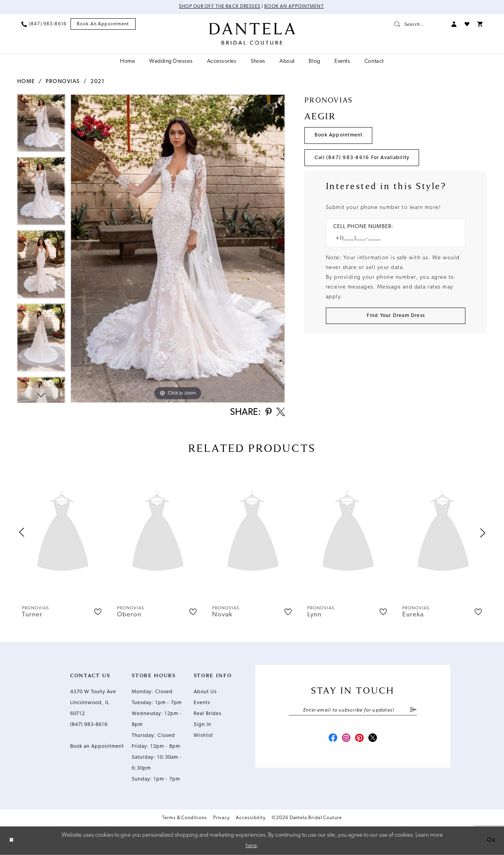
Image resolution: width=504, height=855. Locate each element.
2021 (97, 82)
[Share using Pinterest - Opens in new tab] (268, 413)
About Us (205, 692)
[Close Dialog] (12, 841)
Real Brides (208, 714)
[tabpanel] (41, 126)
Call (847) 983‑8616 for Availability (362, 158)
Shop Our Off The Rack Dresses (220, 7)
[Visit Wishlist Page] (467, 24)
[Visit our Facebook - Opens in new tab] (332, 739)
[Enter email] (353, 711)
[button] (454, 24)
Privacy (221, 818)
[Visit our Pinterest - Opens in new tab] (360, 739)
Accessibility (251, 818)
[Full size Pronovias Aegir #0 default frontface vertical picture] (178, 249)
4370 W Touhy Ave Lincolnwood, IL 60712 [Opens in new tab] (93, 703)
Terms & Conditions (185, 818)
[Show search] (419, 24)
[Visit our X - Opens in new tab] (374, 739)
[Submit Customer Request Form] (396, 316)
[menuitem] (44, 24)
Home (26, 82)
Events (202, 703)
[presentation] (63, 533)
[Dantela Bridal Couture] (252, 34)
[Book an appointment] (103, 24)
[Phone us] (44, 24)
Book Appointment (339, 135)
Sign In (202, 725)
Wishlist (203, 736)
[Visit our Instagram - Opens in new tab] (346, 739)
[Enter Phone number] (392, 239)
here (251, 845)
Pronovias (63, 82)
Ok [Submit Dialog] (491, 840)
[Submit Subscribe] (413, 711)
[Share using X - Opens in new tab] (280, 413)
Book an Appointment (294, 7)
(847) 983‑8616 (89, 725)
